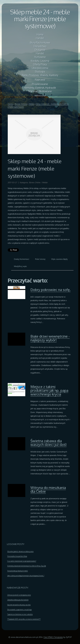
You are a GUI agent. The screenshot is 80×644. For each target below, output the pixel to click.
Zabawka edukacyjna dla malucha (18, 600)
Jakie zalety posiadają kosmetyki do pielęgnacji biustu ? (26, 575)
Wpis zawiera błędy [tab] (59, 259)
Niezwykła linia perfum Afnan (17, 556)
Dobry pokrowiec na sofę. (50, 290)
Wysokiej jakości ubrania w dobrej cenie (20, 551)
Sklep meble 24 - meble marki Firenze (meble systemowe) (40, 19)
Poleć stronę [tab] (40, 259)
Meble (31, 104)
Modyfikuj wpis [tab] (20, 266)
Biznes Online (21, 104)
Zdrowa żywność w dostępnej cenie (19, 595)
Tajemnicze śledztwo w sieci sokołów (20, 614)
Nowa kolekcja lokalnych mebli (18, 571)
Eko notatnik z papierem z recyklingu (19, 609)
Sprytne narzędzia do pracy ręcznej (19, 605)
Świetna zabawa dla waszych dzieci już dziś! (49, 443)
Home (10, 104)
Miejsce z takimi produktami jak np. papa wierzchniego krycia (49, 390)
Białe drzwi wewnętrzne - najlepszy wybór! (50, 338)
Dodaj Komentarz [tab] (22, 259)
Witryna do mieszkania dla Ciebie (48, 489)
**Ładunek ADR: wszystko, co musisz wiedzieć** (24, 619)
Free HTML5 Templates (53, 637)
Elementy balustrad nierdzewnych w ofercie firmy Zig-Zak (27, 566)
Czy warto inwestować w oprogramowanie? (22, 561)
